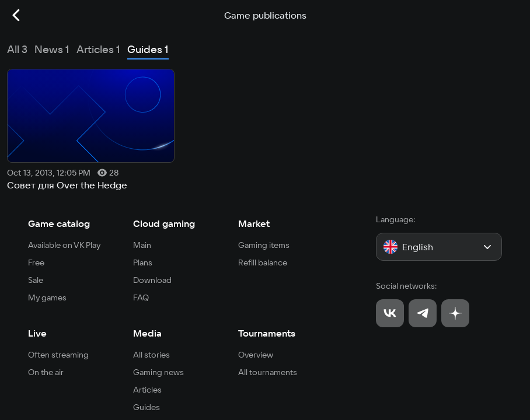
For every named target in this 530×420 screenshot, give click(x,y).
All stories (151, 355)
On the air (46, 372)
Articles (147, 390)
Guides (147, 407)
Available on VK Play (64, 245)
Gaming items (264, 245)
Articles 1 (98, 49)
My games (47, 297)
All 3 (17, 49)
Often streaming (58, 355)
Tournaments (267, 333)
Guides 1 (148, 49)
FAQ (141, 297)
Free (36, 262)
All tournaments (268, 372)
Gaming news (158, 372)
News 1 (52, 49)
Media (147, 333)
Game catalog (59, 223)
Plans (143, 262)
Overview (256, 355)
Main (142, 245)
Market (254, 223)
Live (37, 333)
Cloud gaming (164, 223)
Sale (36, 280)
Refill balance (263, 262)
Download (152, 280)
